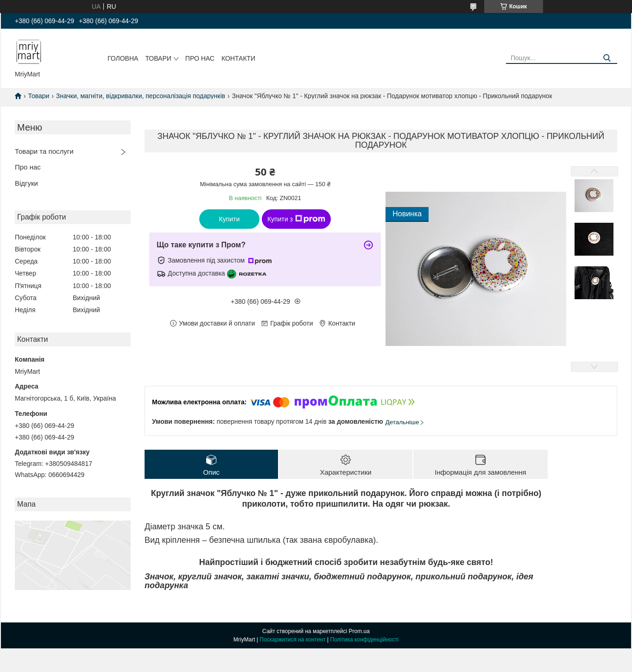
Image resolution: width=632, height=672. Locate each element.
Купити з (296, 219)
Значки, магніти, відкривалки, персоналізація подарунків (141, 96)
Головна (123, 58)
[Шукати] (607, 58)
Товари (158, 58)
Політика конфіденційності (365, 640)
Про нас (200, 58)
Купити (230, 219)
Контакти (238, 58)
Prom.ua (359, 631)
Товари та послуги (44, 151)
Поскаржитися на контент (292, 640)
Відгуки (26, 183)
